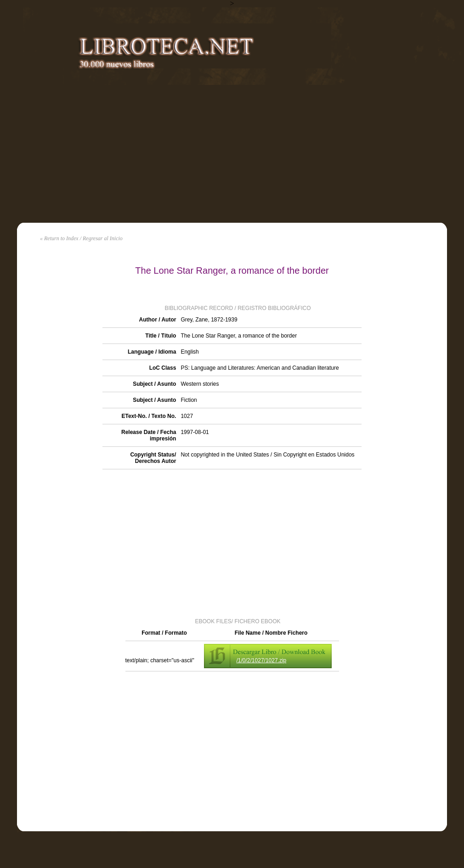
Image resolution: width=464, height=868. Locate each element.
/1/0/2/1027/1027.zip (262, 660)
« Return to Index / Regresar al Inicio (81, 238)
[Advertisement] (232, 154)
